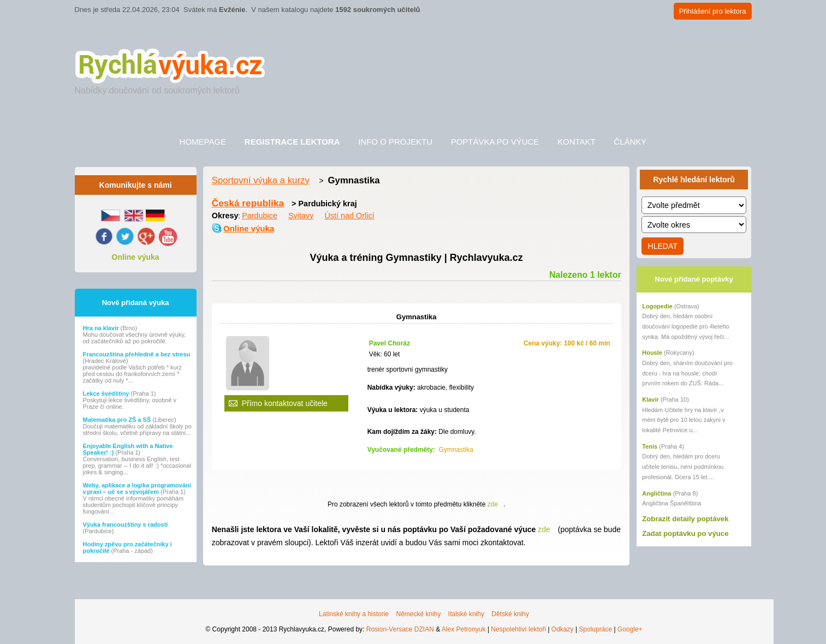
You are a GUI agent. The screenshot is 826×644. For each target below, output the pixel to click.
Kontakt (577, 142)
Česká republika (248, 203)
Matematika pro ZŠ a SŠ (118, 420)
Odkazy (563, 629)
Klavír (650, 399)
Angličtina (656, 493)
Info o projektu (395, 142)
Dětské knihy (510, 614)
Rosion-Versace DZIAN (400, 629)
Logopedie (657, 306)
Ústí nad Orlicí (349, 216)
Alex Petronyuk (464, 629)
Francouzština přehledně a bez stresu (137, 354)
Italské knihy (466, 614)
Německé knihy (418, 614)
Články (630, 142)
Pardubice (260, 216)
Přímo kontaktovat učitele (285, 403)
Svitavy (301, 216)
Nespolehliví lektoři (518, 629)
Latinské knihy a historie (354, 614)
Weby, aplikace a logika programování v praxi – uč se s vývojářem (137, 488)
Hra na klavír (102, 328)
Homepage (203, 142)
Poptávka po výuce (495, 142)
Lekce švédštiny (107, 393)
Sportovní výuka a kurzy (261, 180)
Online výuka (136, 257)
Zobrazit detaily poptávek (685, 519)
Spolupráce (595, 629)
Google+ (630, 629)
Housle (652, 353)
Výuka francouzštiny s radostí (126, 524)
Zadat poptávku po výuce (685, 533)
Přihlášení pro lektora (713, 11)
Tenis (650, 446)
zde (493, 504)
